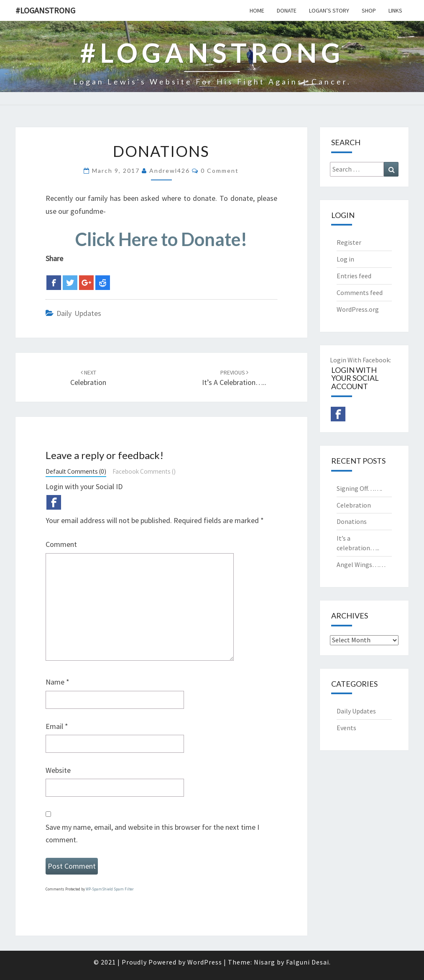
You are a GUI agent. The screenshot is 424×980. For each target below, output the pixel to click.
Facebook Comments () (144, 471)
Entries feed (354, 276)
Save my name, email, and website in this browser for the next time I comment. (152, 834)
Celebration (354, 505)
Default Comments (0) (76, 471)
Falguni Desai (308, 962)
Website (58, 770)
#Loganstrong (45, 10)
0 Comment (220, 171)
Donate (287, 10)
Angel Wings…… (361, 564)
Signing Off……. (359, 488)
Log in (345, 259)
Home (257, 10)
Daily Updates (79, 313)
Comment (61, 544)
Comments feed (360, 292)
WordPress (205, 962)
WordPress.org (358, 309)
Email (57, 726)
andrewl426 (170, 171)
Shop (369, 10)
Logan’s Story (329, 10)
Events (346, 728)
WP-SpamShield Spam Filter (110, 889)
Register (349, 242)
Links (395, 10)
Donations (352, 521)
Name (57, 682)
